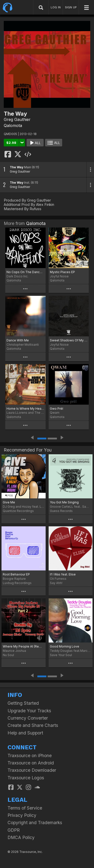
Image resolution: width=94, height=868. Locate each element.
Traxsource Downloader (32, 770)
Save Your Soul (61, 655)
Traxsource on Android (31, 763)
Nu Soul (8, 655)
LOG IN (56, 7)
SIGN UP (71, 7)
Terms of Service (25, 808)
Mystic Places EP (62, 272)
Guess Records (61, 511)
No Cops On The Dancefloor (25, 272)
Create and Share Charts (33, 725)
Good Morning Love (65, 646)
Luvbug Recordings (17, 583)
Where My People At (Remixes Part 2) (24, 646)
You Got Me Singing (64, 502)
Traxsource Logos (26, 778)
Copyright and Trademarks (35, 823)
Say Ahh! (56, 583)
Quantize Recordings (18, 511)
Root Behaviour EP (16, 574)
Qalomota (13, 125)
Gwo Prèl (57, 409)
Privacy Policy (22, 815)
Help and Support (25, 733)
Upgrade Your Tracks (29, 711)
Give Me (9, 502)
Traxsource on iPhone (30, 756)
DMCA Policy (21, 837)
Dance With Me (18, 340)
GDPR (14, 830)
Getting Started (23, 703)
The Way (17, 167)
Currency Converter (28, 718)
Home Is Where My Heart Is (25, 409)
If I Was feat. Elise (63, 574)
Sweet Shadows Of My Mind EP (69, 340)
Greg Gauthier (17, 119)
